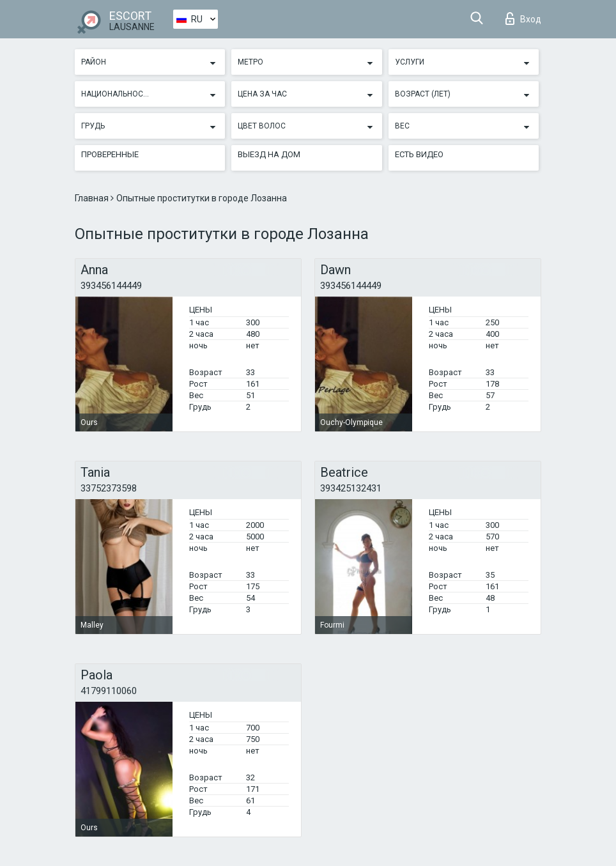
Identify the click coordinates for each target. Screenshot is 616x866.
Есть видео (419, 154)
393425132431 (351, 488)
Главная (93, 198)
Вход (523, 19)
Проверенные (110, 154)
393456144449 (111, 286)
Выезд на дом (269, 154)
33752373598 (109, 488)
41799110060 (109, 691)
